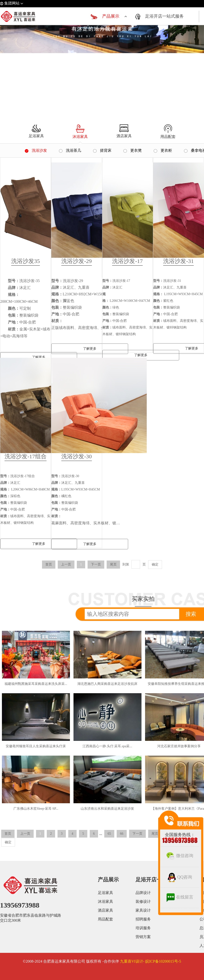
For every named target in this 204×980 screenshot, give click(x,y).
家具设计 (143, 910)
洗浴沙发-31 (178, 261)
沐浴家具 (105, 902)
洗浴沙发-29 (77, 261)
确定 (155, 564)
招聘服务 (143, 919)
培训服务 (143, 928)
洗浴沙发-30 (77, 456)
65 (109, 834)
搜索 (191, 614)
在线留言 (180, 897)
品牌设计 (143, 893)
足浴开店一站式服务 (164, 16)
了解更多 (90, 349)
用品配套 (105, 919)
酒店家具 (105, 910)
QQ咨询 (180, 877)
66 (122, 834)
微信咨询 (180, 856)
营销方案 (143, 937)
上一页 (66, 564)
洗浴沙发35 (26, 261)
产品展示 (111, 16)
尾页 (113, 564)
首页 (49, 564)
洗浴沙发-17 (127, 261)
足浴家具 (105, 893)
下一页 (96, 564)
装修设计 (143, 902)
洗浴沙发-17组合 (26, 456)
